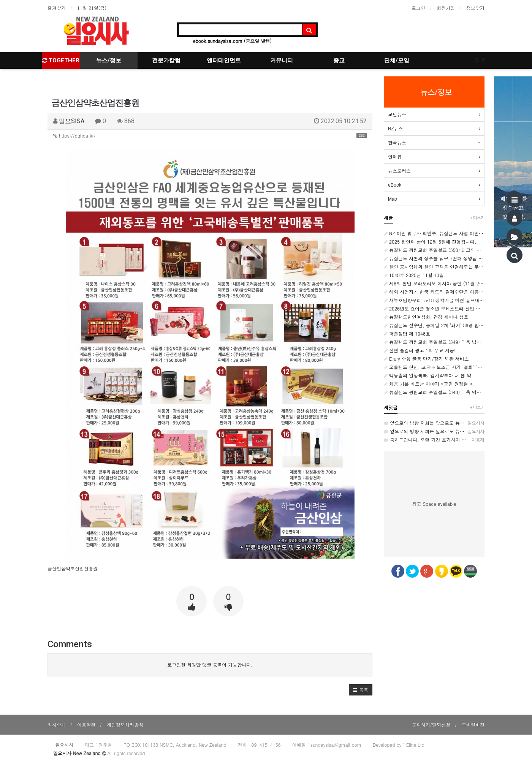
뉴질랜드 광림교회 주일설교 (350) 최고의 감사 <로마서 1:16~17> (434, 250)
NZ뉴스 (396, 128)
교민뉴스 (397, 114)
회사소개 (57, 725)
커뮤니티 (282, 60)
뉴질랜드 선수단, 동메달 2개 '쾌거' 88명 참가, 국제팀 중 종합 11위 (434, 325)
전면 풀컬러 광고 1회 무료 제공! (420, 350)
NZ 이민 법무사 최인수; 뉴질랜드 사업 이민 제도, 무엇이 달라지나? (434, 233)
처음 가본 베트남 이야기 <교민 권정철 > (428, 384)
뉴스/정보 (109, 60)
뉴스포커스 (399, 170)
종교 (339, 60)
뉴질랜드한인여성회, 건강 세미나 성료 (426, 317)
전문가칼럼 (166, 60)
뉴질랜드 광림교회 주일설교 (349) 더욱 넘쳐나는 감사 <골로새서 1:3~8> (434, 342)
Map (393, 199)
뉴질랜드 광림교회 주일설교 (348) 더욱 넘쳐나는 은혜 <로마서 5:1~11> (434, 392)
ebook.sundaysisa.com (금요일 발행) (232, 41)
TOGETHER (61, 60)
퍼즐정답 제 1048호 (407, 333)
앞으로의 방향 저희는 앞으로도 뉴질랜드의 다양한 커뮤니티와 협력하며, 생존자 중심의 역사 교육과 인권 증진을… (434, 423)
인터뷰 (395, 156)
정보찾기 (475, 8)
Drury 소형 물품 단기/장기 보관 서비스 (426, 359)
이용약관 (86, 725)
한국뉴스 (397, 142)
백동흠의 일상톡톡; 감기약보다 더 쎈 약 (427, 375)
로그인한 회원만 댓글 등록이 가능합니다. (210, 664)
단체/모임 (397, 60)
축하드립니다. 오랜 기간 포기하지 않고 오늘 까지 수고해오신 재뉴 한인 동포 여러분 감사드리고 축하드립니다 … (434, 440)
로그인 (418, 8)
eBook (395, 185)
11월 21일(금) (92, 8)
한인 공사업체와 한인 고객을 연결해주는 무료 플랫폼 (434, 267)
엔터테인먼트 (224, 60)
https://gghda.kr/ (210, 135)
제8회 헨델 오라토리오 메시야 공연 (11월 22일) (434, 283)
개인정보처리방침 (125, 725)
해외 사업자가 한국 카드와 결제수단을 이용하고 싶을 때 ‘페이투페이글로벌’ (434, 292)
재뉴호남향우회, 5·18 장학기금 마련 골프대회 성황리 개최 (434, 300)
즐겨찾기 (57, 8)
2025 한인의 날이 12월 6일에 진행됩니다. (430, 242)
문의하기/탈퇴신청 (431, 725)
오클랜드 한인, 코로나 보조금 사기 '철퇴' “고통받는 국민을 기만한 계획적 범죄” (434, 367)
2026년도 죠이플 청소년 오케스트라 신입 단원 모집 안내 (434, 308)
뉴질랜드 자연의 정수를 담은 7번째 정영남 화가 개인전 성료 (434, 258)
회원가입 (446, 8)
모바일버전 (473, 725)
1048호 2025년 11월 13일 (414, 275)
